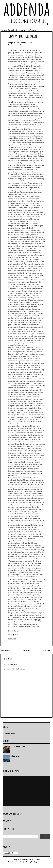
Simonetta (15, 756)
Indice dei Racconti (10, 733)
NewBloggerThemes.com (38, 862)
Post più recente (6, 650)
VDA (36, 30)
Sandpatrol (17, 862)
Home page (27, 650)
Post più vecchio (47, 650)
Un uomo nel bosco (18, 747)
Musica (4, 30)
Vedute (33, 30)
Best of (28, 30)
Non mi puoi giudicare (23, 36)
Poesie (24, 30)
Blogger (38, 860)
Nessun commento (15, 45)
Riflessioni (18, 30)
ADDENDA (26, 860)
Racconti (11, 30)
